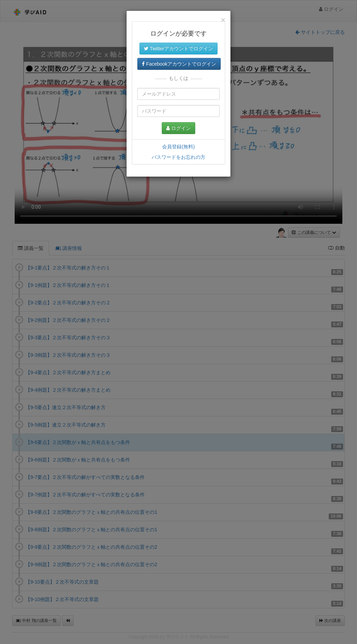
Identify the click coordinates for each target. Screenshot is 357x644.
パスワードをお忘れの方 (178, 157)
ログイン (178, 128)
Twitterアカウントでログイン (178, 49)
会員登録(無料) (178, 147)
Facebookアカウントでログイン (179, 64)
